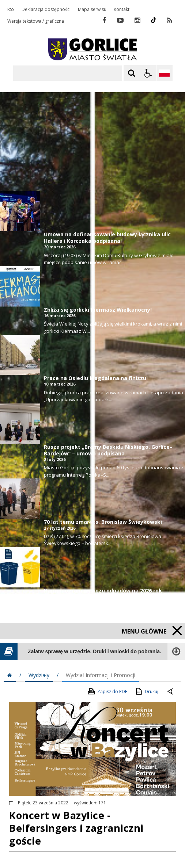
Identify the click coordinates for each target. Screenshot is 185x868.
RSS (11, 10)
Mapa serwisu (92, 10)
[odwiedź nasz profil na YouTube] (120, 20)
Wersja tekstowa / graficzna (36, 21)
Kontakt (122, 10)
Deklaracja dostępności (46, 10)
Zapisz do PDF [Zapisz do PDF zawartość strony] (107, 691)
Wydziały (39, 675)
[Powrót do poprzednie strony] (171, 692)
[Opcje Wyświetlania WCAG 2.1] (148, 73)
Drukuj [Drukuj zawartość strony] (146, 691)
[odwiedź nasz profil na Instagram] (137, 20)
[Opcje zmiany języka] (165, 73)
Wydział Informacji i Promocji (101, 675)
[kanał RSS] (170, 20)
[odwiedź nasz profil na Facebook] (104, 20)
